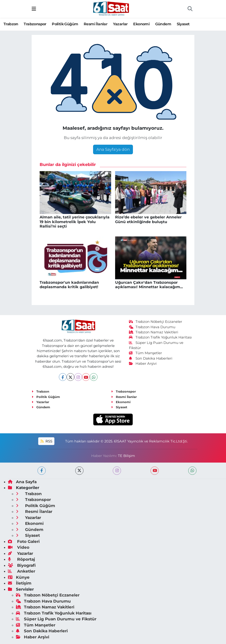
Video (19, 547)
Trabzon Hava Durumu (152, 327)
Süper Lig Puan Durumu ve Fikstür (56, 619)
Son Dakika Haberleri (151, 358)
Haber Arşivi (143, 364)
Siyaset (183, 24)
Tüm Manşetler (146, 353)
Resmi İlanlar (96, 24)
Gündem (163, 24)
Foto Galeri (24, 541)
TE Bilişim (126, 456)
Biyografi (22, 565)
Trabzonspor (35, 24)
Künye (19, 577)
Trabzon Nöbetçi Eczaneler (156, 322)
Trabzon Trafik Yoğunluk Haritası (160, 337)
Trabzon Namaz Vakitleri (154, 332)
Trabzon (11, 24)
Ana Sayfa (22, 482)
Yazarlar (120, 24)
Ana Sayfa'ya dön (113, 149)
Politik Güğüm (65, 24)
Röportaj (21, 559)
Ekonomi (141, 24)
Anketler (22, 571)
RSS (46, 441)
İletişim (20, 583)
